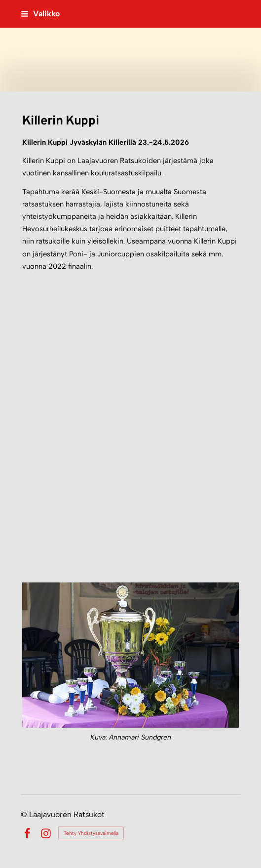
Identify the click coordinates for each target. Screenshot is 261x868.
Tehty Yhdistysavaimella (91, 833)
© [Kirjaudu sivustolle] (25, 814)
